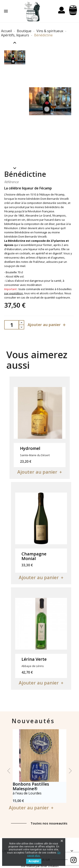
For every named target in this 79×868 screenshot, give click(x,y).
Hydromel (30, 448)
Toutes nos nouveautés (49, 823)
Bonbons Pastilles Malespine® (31, 786)
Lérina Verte (34, 659)
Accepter (34, 861)
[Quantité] (12, 325)
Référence (11, 182)
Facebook (74, 860)
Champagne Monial (34, 556)
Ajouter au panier (47, 325)
